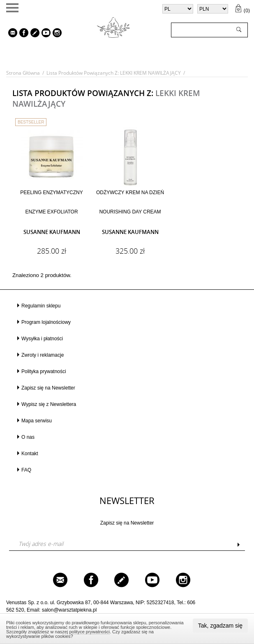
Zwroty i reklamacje (43, 355)
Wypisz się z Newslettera (49, 404)
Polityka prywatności (44, 371)
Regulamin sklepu (41, 306)
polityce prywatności (89, 632)
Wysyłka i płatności (42, 339)
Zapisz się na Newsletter (48, 388)
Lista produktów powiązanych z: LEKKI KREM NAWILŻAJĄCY (114, 73)
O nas (28, 437)
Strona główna (23, 73)
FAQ (26, 470)
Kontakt (30, 454)
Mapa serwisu (37, 421)
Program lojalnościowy (46, 322)
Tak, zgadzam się (220, 626)
